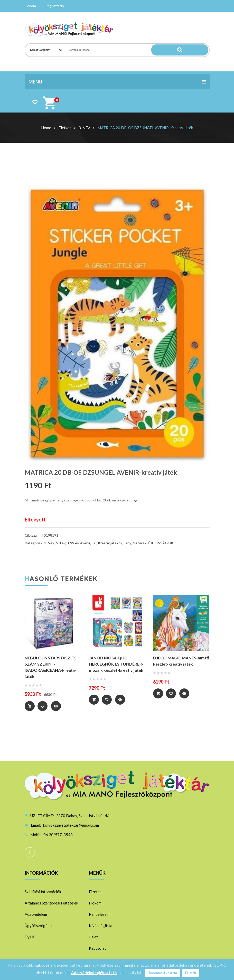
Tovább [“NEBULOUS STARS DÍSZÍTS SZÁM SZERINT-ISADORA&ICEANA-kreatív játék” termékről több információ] (30, 706)
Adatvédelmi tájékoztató (94, 973)
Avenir (85, 543)
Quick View (57, 706)
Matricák (139, 543)
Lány (127, 543)
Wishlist (35, 102)
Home (46, 128)
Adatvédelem (36, 914)
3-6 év (84, 128)
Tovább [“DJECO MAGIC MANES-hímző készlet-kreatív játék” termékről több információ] (158, 694)
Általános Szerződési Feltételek (51, 903)
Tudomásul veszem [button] (163, 973)
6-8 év (60, 543)
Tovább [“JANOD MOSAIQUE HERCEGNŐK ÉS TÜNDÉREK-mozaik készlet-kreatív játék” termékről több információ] (94, 700)
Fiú (94, 543)
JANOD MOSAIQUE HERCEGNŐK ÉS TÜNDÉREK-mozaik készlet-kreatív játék (116, 664)
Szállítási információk (43, 891)
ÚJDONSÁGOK (161, 543)
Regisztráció (55, 6)
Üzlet (93, 937)
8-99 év (73, 543)
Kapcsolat (97, 948)
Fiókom (30, 6)
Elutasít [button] (191, 973)
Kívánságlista (101, 925)
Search (198, 50)
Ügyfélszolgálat (38, 925)
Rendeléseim (100, 914)
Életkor (65, 128)
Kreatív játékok (110, 543)
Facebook (30, 852)
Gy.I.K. (30, 937)
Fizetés (95, 891)
